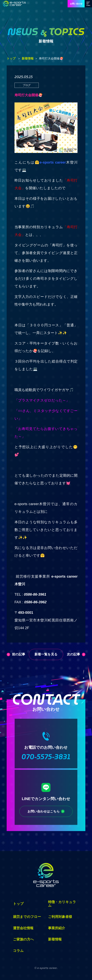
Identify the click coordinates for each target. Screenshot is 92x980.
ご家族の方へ (23, 939)
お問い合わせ (76, 4)
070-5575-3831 (46, 757)
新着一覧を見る (46, 654)
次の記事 (73, 654)
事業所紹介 (57, 928)
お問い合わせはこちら (44, 811)
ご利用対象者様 (60, 917)
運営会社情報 (23, 928)
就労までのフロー (27, 917)
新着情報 (28, 58)
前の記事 (19, 654)
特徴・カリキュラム (62, 904)
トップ (11, 58)
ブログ (27, 85)
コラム (18, 951)
